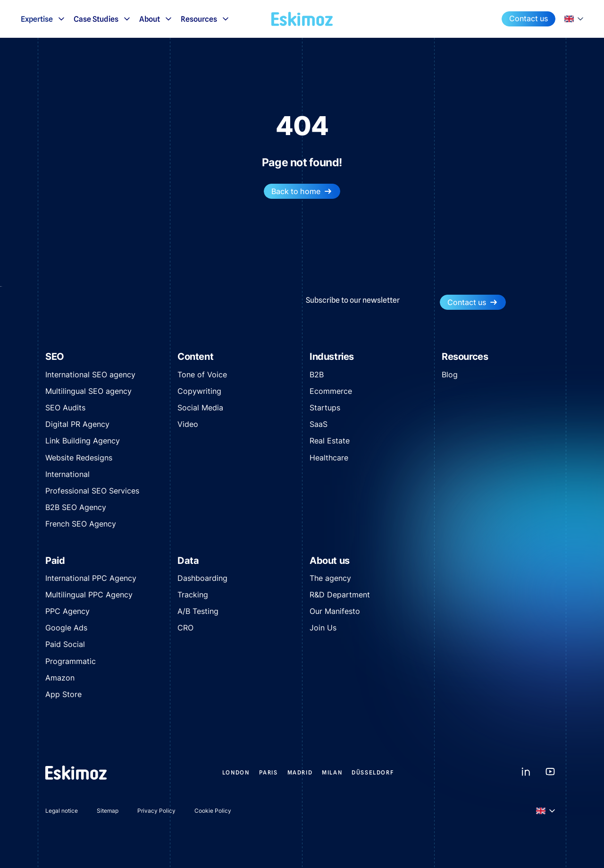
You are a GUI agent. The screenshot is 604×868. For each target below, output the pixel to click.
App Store (63, 694)
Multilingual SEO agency (88, 391)
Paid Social (65, 644)
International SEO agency (90, 374)
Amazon (60, 678)
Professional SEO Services (92, 491)
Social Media (200, 408)
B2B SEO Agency (76, 507)
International (67, 474)
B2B (317, 374)
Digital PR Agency (77, 424)
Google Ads (66, 628)
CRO (185, 628)
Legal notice (62, 811)
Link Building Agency (83, 441)
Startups (325, 408)
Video (188, 424)
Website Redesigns (79, 458)
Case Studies (103, 19)
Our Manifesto (335, 611)
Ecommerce (331, 391)
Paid (55, 561)
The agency (330, 578)
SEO (55, 357)
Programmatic (71, 661)
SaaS (319, 424)
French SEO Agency (81, 524)
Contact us (528, 18)
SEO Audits (65, 408)
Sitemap (108, 811)
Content (195, 357)
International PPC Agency (91, 578)
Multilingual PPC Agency (89, 595)
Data (188, 561)
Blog (450, 374)
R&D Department (340, 595)
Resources (206, 19)
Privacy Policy (156, 811)
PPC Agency (67, 611)
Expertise (43, 19)
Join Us (323, 628)
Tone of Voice (202, 374)
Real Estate (330, 441)
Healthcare (329, 458)
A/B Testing (198, 611)
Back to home (302, 191)
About (156, 19)
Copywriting (199, 391)
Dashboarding (202, 578)
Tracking (193, 595)
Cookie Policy (213, 811)
